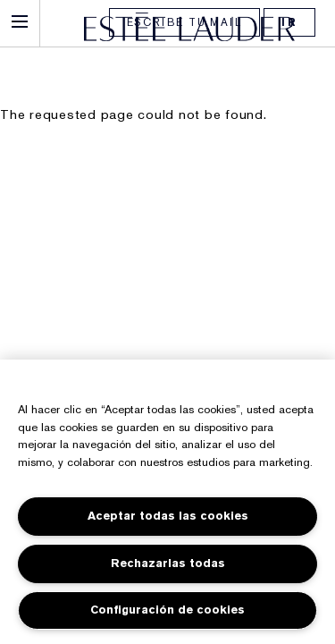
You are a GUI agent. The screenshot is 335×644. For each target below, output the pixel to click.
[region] (167, 502)
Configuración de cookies (167, 610)
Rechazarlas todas (168, 563)
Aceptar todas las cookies (168, 516)
